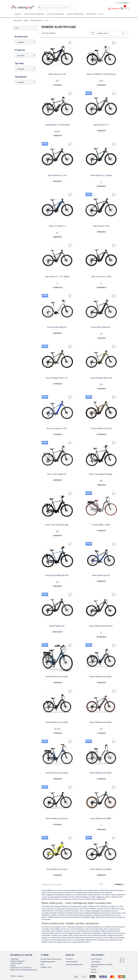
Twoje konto (98, 955)
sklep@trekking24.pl (29, 970)
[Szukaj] (56, 8)
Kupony (94, 972)
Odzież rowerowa (55, 14)
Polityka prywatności (48, 962)
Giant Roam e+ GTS (101, 226)
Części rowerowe (75, 14)
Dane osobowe (97, 959)
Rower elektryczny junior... (57, 869)
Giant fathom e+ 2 (101, 125)
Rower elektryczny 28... (101, 575)
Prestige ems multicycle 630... (57, 575)
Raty (42, 964)
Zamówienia (96, 962)
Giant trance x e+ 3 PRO (101, 277)
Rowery (18, 14)
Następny (120, 884)
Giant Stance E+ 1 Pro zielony (57, 277)
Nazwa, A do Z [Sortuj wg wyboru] (111, 33)
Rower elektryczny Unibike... (101, 869)
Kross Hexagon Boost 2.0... (57, 378)
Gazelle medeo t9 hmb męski (57, 125)
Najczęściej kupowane (74, 964)
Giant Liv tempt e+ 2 (57, 226)
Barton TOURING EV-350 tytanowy (101, 74)
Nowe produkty (71, 962)
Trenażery (91, 14)
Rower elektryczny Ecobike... (57, 677)
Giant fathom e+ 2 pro (57, 175)
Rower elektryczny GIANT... (101, 818)
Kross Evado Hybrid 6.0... (101, 327)
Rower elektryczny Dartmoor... (101, 626)
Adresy (94, 969)
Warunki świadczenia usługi (51, 959)
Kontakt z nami (46, 967)
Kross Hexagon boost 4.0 (101, 378)
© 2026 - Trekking (17, 976)
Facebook (122, 960)
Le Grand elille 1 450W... (101, 525)
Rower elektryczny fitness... (57, 818)
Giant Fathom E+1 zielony (101, 175)
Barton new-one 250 (57, 74)
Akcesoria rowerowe (34, 14)
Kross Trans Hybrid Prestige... (101, 474)
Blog (101, 14)
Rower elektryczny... (57, 626)
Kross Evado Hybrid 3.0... (57, 327)
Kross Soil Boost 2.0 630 (101, 428)
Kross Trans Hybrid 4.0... (57, 474)
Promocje (69, 959)
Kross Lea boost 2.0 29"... (57, 428)
